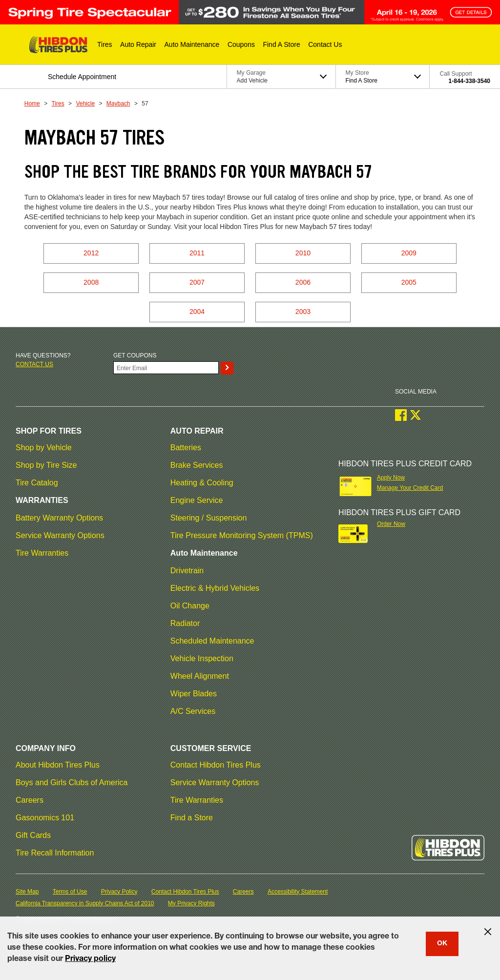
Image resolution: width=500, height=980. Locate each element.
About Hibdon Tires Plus (58, 765)
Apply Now (391, 478)
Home (32, 104)
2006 (303, 282)
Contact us (34, 364)
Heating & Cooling (202, 483)
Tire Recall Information (55, 853)
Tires (58, 104)
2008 (91, 282)
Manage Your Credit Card (410, 488)
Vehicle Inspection (202, 658)
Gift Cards (33, 835)
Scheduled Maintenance (212, 641)
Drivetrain (187, 571)
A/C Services (193, 711)
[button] (105, 44)
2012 (91, 253)
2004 (197, 312)
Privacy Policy (119, 892)
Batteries (186, 448)
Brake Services (197, 465)
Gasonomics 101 (45, 818)
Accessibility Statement (298, 892)
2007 (197, 282)
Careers (30, 800)
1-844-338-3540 (469, 81)
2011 (197, 253)
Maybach (118, 104)
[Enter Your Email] (166, 368)
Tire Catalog (37, 483)
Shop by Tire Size (46, 465)
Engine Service (197, 500)
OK (442, 944)
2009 (409, 253)
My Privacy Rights (191, 903)
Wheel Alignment (200, 676)
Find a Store (192, 818)
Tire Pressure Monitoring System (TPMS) (242, 535)
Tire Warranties (42, 553)
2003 (303, 312)
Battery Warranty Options (59, 518)
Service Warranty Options (60, 535)
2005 (409, 282)
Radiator (185, 623)
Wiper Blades (194, 694)
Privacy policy (90, 959)
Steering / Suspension (209, 518)
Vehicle (85, 104)
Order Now (391, 524)
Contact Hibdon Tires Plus (216, 765)
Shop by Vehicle (44, 448)
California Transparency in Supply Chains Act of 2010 (85, 903)
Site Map (27, 892)
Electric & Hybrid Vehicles (215, 588)
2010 (303, 253)
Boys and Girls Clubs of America (72, 782)
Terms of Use (70, 892)
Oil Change (190, 606)
